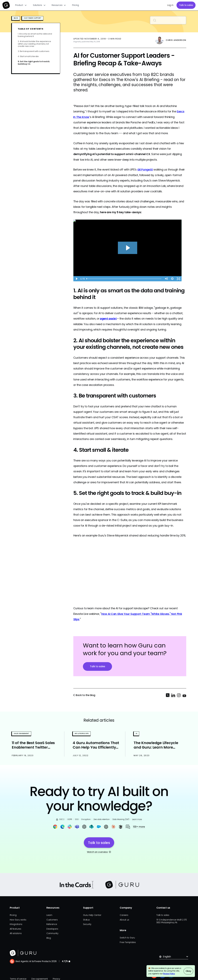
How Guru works (18, 920)
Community (52, 933)
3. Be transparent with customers (34, 51)
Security (87, 924)
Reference (52, 924)
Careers (124, 915)
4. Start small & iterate (28, 56)
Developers (52, 929)
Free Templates (128, 942)
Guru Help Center (92, 915)
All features (15, 929)
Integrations (16, 924)
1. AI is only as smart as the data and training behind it (35, 35)
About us (124, 920)
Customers (52, 920)
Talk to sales (186, 5)
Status (86, 920)
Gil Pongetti (145, 170)
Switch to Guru (127, 938)
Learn (49, 915)
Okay (188, 971)
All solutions (16, 933)
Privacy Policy (169, 974)
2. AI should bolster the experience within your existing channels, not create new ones (34, 44)
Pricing (75, 5)
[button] (21, 5)
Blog (49, 938)
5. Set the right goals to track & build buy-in (34, 63)
